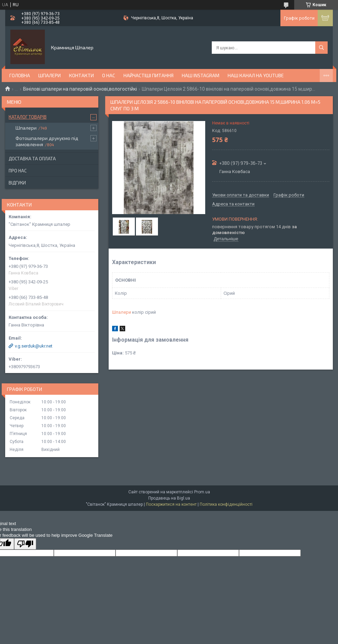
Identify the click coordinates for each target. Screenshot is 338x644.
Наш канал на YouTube (256, 75)
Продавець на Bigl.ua (169, 498)
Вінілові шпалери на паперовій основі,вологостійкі (80, 89)
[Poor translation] (25, 544)
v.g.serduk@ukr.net (34, 346)
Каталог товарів (28, 117)
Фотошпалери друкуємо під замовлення (47, 141)
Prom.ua (202, 492)
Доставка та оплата (32, 159)
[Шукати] (321, 48)
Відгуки (17, 183)
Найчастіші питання (148, 75)
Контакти (81, 75)
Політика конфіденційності (226, 504)
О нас (109, 75)
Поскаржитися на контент (171, 504)
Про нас (18, 171)
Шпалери (49, 75)
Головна (20, 75)
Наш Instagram (201, 75)
